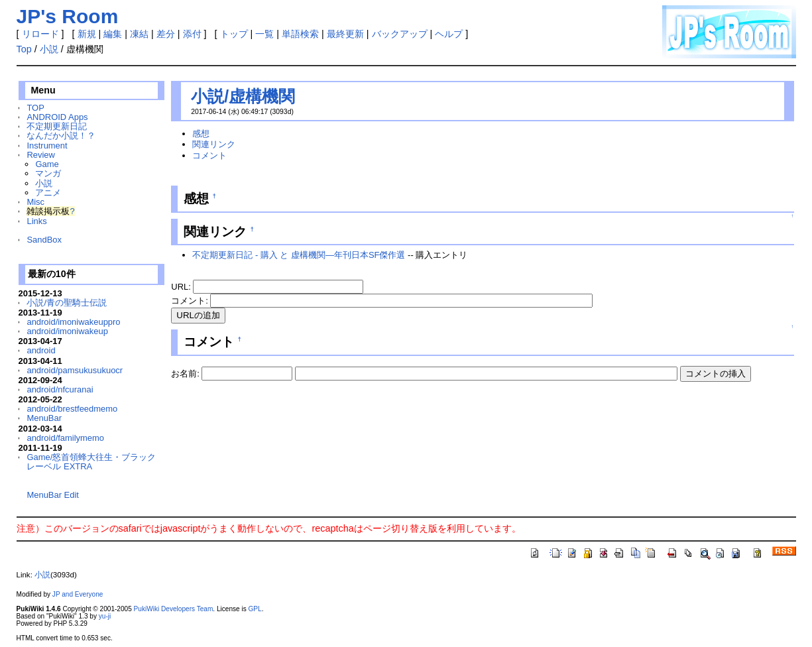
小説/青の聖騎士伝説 (67, 303)
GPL (255, 609)
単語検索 (300, 34)
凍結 (139, 34)
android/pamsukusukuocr (75, 370)
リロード (40, 34)
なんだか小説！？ (61, 136)
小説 (49, 49)
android (41, 350)
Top (24, 49)
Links (36, 221)
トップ (234, 34)
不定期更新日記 (57, 126)
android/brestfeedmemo (72, 409)
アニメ (48, 193)
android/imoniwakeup (67, 331)
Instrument (47, 146)
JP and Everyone (78, 594)
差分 (166, 34)
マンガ (48, 173)
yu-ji (105, 616)
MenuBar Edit (52, 495)
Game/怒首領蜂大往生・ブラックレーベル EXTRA (91, 462)
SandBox (44, 240)
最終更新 (345, 34)
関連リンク (214, 144)
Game (47, 164)
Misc (35, 202)
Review (40, 155)
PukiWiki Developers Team (174, 609)
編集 (113, 34)
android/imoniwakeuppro (73, 322)
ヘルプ (449, 34)
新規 (87, 34)
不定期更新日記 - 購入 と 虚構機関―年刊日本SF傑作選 (299, 255)
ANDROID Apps (57, 117)
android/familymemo (65, 438)
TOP (35, 108)
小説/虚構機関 (243, 96)
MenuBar (44, 418)
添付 (192, 34)
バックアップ (400, 34)
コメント (209, 155)
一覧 (264, 34)
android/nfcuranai (60, 389)
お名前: (186, 374)
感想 (201, 134)
